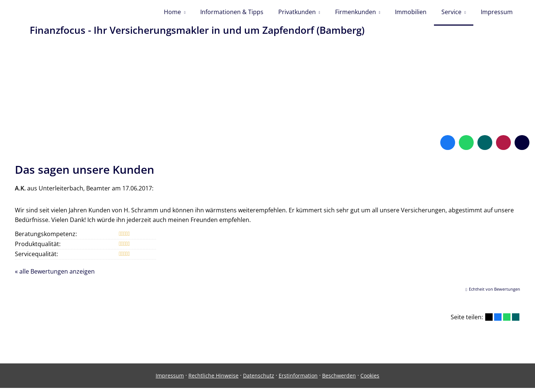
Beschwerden (339, 380)
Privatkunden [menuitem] (297, 14)
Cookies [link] (370, 380)
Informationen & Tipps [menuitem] (232, 14)
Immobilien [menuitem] (411, 14)
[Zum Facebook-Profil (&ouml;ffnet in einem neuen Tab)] (448, 147)
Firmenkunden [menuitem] (356, 14)
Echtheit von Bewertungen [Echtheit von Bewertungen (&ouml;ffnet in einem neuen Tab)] (495, 293)
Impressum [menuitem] (497, 14)
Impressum (170, 380)
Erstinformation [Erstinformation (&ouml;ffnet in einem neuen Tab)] (298, 380)
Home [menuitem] (172, 14)
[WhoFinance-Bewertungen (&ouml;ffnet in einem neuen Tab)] (503, 147)
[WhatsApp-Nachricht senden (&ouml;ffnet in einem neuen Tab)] (466, 147)
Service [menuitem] (451, 14)
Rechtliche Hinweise (213, 380)
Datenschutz (259, 380)
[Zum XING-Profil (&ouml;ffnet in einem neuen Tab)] (485, 147)
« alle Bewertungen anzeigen (55, 275)
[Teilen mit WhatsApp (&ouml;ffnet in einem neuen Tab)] (507, 321)
